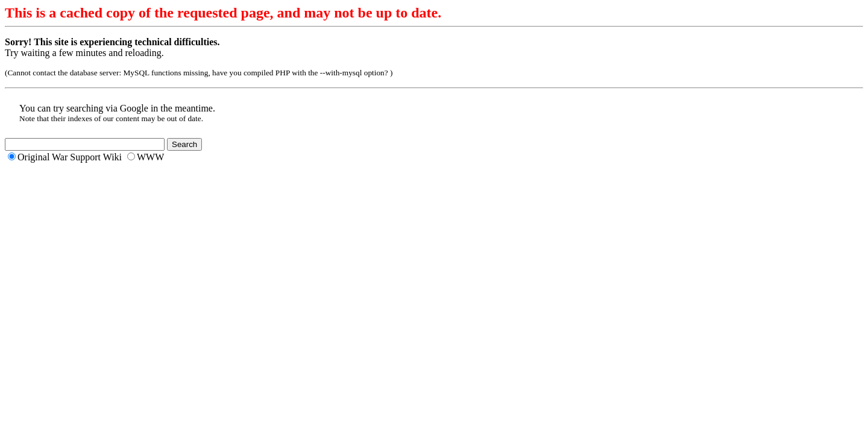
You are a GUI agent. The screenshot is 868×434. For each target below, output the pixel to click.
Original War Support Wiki (70, 157)
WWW (150, 157)
